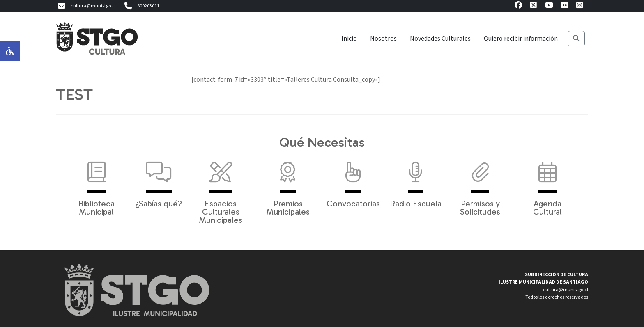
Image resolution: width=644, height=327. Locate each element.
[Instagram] (580, 6)
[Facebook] (518, 6)
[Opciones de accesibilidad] (10, 51)
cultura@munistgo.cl (86, 6)
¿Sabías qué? (159, 181)
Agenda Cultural (547, 185)
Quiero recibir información (521, 39)
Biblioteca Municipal (97, 185)
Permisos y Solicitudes (480, 185)
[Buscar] (576, 39)
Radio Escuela (416, 181)
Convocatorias (353, 181)
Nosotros (383, 39)
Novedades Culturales (440, 39)
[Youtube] (549, 6)
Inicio (349, 39)
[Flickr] (565, 6)
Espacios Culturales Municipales (221, 189)
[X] (534, 6)
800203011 (141, 6)
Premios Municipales (288, 185)
